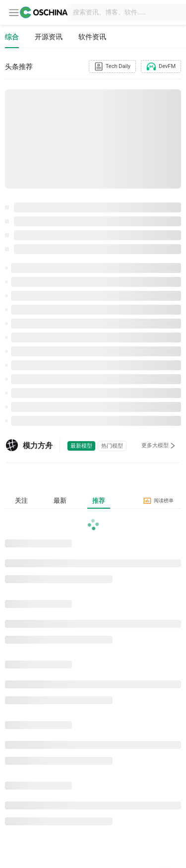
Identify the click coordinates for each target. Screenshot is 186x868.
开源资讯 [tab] (49, 37)
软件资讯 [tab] (92, 37)
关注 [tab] (21, 501)
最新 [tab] (60, 501)
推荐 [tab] (99, 501)
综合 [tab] (12, 37)
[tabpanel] (93, 673)
